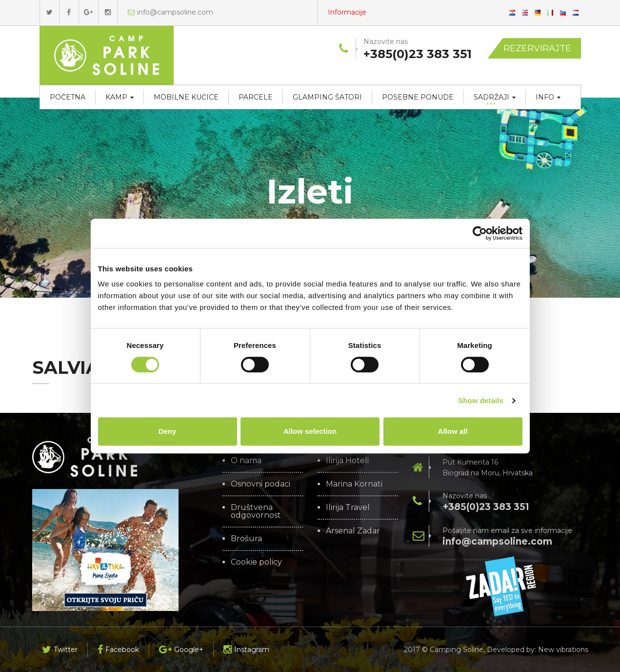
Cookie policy (256, 562)
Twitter (60, 650)
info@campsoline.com (170, 12)
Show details (481, 400)
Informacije (347, 12)
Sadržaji (495, 97)
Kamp (120, 97)
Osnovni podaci (260, 484)
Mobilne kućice (186, 97)
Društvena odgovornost (256, 511)
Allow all (453, 431)
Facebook (118, 650)
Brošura (246, 539)
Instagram (246, 650)
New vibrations (563, 650)
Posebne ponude (418, 97)
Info (548, 97)
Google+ (181, 650)
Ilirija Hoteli (347, 461)
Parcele (256, 97)
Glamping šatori (327, 97)
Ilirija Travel (348, 508)
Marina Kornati (354, 484)
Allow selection (310, 431)
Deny (168, 431)
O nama (246, 461)
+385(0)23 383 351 (486, 507)
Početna (68, 97)
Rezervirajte (537, 48)
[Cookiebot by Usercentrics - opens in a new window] (480, 233)
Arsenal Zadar (353, 531)
